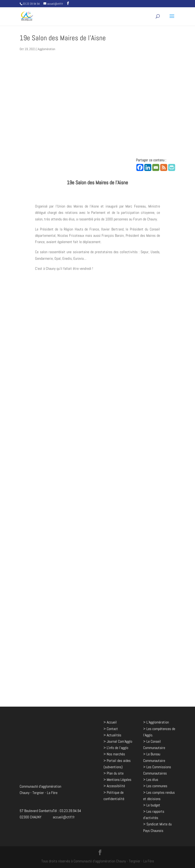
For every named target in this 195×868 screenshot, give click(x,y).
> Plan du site (113, 773)
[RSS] (164, 167)
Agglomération (46, 49)
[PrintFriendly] (172, 167)
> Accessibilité (114, 786)
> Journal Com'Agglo (118, 741)
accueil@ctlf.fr (64, 817)
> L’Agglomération (156, 722)
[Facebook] (140, 167)
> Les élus (151, 780)
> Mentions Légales (117, 780)
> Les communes (155, 786)
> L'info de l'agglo (116, 748)
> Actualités (112, 735)
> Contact (111, 729)
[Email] (156, 167)
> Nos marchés (114, 754)
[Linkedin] (148, 167)
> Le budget (152, 805)
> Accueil (110, 722)
